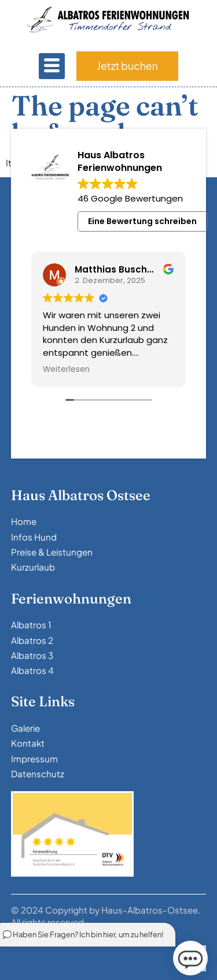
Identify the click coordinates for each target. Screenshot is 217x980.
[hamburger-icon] (52, 66)
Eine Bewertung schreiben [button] (142, 221)
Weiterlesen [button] (66, 370)
